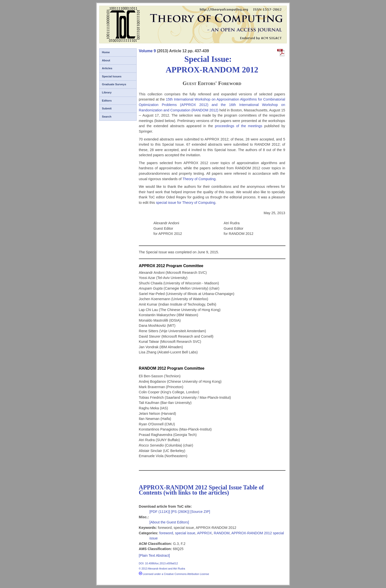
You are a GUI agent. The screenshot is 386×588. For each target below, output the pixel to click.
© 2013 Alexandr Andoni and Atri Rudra (162, 569)
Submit (107, 108)
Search (107, 117)
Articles (107, 68)
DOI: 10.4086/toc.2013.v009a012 (158, 563)
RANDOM (222, 533)
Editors (107, 101)
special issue (185, 533)
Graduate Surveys (114, 84)
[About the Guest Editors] (169, 522)
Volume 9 (147, 51)
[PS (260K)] (181, 512)
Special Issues (112, 76)
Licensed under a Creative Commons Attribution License (174, 574)
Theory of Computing (199, 179)
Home (106, 52)
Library (107, 92)
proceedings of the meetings (239, 126)
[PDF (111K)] (160, 512)
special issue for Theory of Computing (185, 203)
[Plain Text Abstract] (154, 555)
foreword (166, 533)
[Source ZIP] (200, 512)
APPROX (205, 533)
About (106, 60)
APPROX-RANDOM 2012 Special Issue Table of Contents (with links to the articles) (201, 490)
